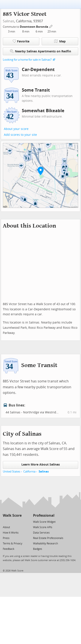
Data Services (41, 533)
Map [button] (60, 41)
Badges (38, 549)
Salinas (9, 21)
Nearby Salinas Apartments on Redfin (40, 51)
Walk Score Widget (44, 522)
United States (11, 472)
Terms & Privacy (13, 544)
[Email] (19, 522)
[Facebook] (12, 522)
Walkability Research (45, 544)
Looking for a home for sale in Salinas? (27, 60)
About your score (16, 129)
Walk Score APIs (43, 527)
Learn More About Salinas (41, 465)
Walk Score (12, 515)
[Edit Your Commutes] (51, 26)
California (29, 472)
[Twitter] (5, 522)
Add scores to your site (20, 135)
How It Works (11, 533)
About (6, 527)
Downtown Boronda (34, 27)
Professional (44, 515)
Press (6, 538)
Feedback (9, 549)
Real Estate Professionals (48, 538)
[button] (41, 171)
